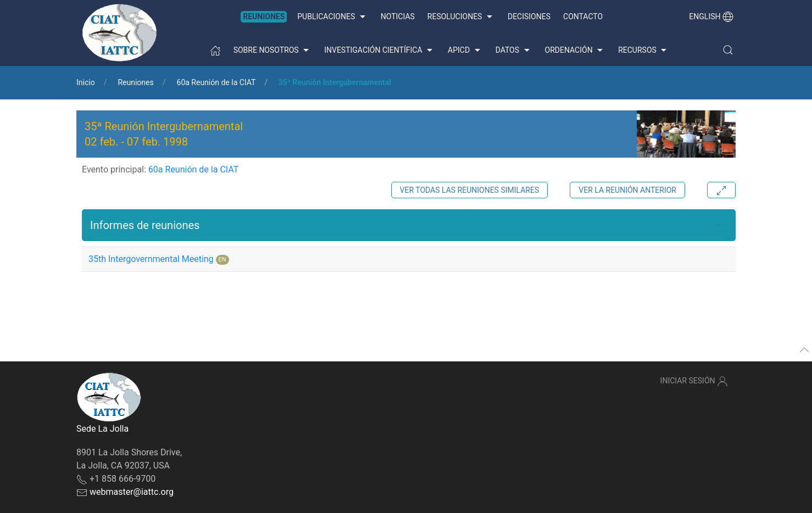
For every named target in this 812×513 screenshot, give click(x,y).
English (711, 16)
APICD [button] (465, 51)
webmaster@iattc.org (132, 492)
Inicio (86, 82)
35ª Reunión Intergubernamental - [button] (164, 134)
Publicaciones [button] (332, 17)
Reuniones (264, 16)
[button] (728, 50)
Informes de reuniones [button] (145, 225)
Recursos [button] (644, 51)
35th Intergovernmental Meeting (151, 259)
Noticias (398, 16)
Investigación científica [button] (380, 51)
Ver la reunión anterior (627, 190)
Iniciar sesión (694, 381)
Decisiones (529, 16)
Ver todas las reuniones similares (470, 190)
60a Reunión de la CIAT (216, 82)
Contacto (583, 16)
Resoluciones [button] (461, 17)
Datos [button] (514, 51)
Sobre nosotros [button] (273, 51)
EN (223, 260)
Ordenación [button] (575, 51)
